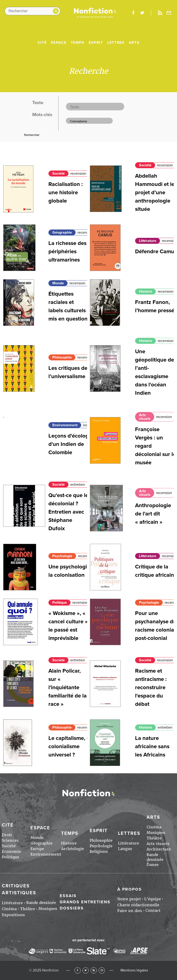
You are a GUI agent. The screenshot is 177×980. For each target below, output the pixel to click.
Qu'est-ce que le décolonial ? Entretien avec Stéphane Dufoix (68, 512)
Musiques (156, 833)
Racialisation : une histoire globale (66, 193)
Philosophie (62, 357)
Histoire (146, 291)
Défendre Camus (156, 252)
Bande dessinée (155, 857)
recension (78, 174)
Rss (160, 13)
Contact (153, 911)
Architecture (159, 849)
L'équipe (153, 899)
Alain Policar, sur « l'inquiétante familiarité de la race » (68, 687)
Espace (59, 43)
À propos (130, 889)
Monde (58, 283)
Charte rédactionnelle (138, 905)
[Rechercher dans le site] (32, 11)
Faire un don (130, 911)
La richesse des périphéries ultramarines (67, 252)
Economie (11, 852)
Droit (7, 835)
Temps (78, 43)
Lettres (116, 43)
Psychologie (62, 556)
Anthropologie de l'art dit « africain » (153, 514)
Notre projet (129, 899)
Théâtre (154, 838)
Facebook (78, 970)
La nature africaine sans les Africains (152, 746)
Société (59, 174)
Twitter (86, 970)
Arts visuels (145, 417)
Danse (153, 865)
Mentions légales (134, 970)
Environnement (65, 425)
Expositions (13, 915)
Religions (99, 852)
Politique (60, 603)
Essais (68, 896)
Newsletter (169, 13)
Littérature (148, 241)
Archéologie (72, 849)
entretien (78, 485)
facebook (133, 13)
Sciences (10, 840)
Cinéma (154, 827)
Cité (42, 43)
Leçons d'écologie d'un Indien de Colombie (71, 444)
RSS (94, 970)
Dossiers (72, 908)
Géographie (62, 232)
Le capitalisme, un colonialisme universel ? (71, 746)
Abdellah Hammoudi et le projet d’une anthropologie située (155, 193)
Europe (37, 849)
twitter (142, 13)
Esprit (96, 43)
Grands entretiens (85, 902)
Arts (134, 43)
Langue (125, 849)
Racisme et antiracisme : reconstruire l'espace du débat (151, 687)
